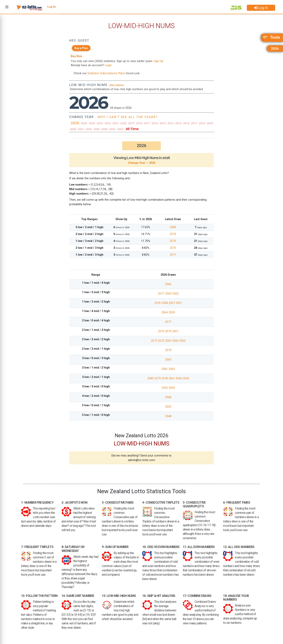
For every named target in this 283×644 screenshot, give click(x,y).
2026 (75, 123)
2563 (169, 341)
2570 (168, 350)
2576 (173, 241)
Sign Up (158, 61)
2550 (182, 341)
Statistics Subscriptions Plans (106, 73)
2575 (173, 248)
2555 (165, 388)
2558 (165, 303)
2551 (179, 303)
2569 (169, 294)
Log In (261, 8)
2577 (168, 322)
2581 (165, 369)
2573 (173, 234)
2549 (172, 388)
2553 (168, 407)
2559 (172, 312)
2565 (168, 360)
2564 (165, 312)
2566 (168, 284)
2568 (168, 397)
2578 (165, 378)
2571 (173, 255)
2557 (172, 303)
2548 (168, 416)
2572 (162, 341)
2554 (186, 378)
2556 (176, 341)
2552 (175, 294)
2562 (172, 369)
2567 (175, 331)
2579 (158, 378)
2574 (169, 331)
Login (108, 65)
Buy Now (76, 56)
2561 (172, 378)
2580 (173, 227)
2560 (179, 378)
